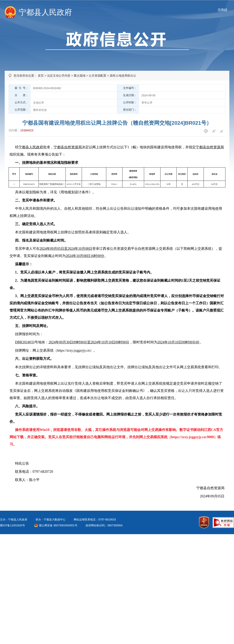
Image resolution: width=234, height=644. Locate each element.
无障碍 (222, 10)
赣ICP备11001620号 (12, 525)
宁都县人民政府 (45, 12)
